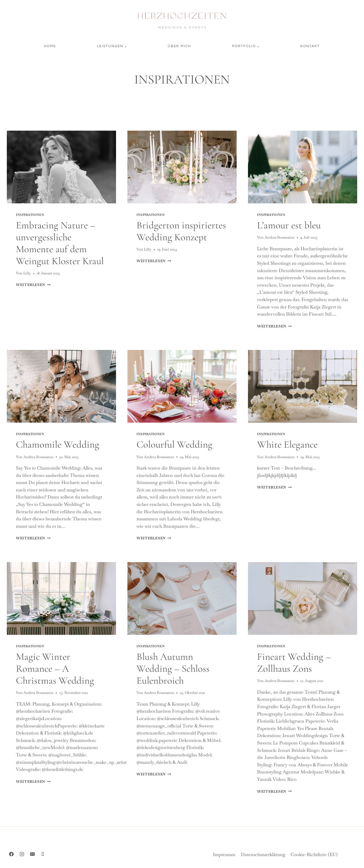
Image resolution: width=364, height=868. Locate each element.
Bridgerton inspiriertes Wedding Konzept (181, 231)
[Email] (32, 854)
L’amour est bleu (289, 225)
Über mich (179, 46)
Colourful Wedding (174, 445)
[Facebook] (11, 854)
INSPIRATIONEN (30, 215)
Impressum (224, 855)
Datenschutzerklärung (263, 855)
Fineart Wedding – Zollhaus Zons (294, 663)
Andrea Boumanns (280, 237)
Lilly (27, 273)
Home (50, 46)
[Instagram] (22, 854)
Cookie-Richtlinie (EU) (314, 855)
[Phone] (43, 854)
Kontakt (310, 46)
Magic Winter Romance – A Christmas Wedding (55, 669)
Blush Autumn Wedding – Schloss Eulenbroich (173, 669)
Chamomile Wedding (58, 445)
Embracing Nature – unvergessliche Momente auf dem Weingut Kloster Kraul (60, 243)
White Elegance (287, 445)
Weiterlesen (33, 285)
